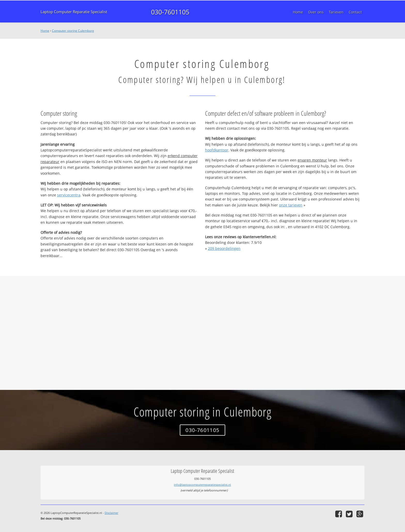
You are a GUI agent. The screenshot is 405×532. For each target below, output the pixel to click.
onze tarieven (291, 205)
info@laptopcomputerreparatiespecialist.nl (202, 485)
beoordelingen (224, 248)
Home (45, 31)
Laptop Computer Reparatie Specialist (74, 12)
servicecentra (69, 195)
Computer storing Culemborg (73, 31)
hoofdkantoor (217, 150)
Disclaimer (111, 513)
